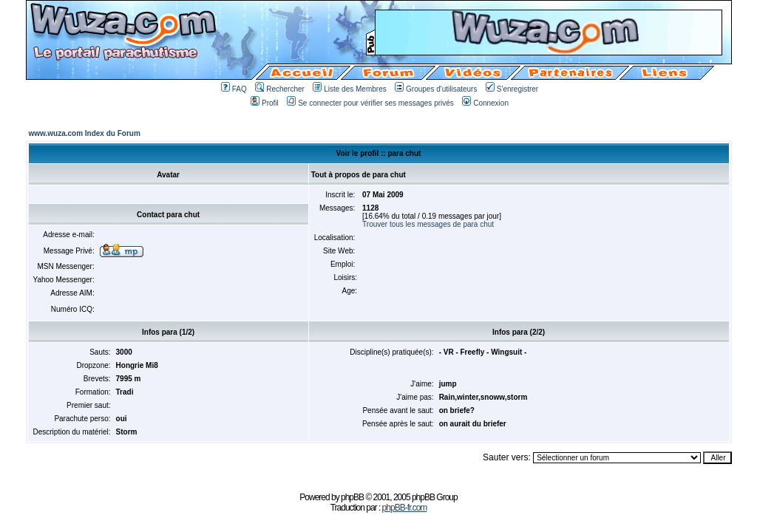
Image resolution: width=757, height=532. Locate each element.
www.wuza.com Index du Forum (85, 133)
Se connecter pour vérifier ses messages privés (370, 103)
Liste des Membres (349, 89)
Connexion (485, 103)
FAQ (234, 89)
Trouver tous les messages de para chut (428, 224)
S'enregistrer (512, 89)
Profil (265, 103)
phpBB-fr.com (405, 508)
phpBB (352, 497)
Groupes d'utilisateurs (436, 89)
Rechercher (280, 89)
